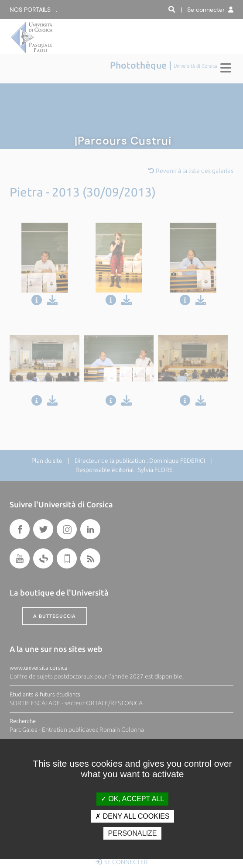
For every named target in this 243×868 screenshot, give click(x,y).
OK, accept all (132, 799)
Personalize (132, 833)
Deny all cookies (132, 816)
